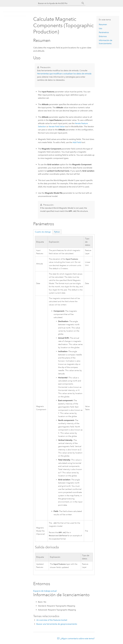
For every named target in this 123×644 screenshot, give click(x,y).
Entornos (103, 36)
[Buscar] (83, 3)
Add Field (77, 142)
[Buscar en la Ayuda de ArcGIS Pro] (59, 3)
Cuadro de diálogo (43, 232)
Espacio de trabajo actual (45, 592)
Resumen (103, 24)
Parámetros (104, 32)
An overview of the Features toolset (52, 621)
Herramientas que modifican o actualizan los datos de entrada (64, 74)
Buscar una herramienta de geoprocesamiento (57, 625)
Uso (101, 28)
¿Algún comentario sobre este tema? (77, 639)
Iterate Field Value (57, 127)
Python (57, 232)
